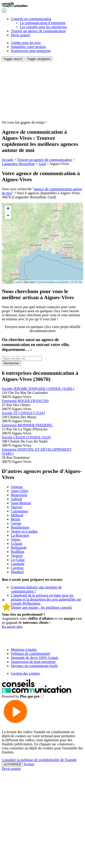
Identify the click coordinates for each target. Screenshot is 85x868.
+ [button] (8, 209)
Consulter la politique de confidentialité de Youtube (39, 760)
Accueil (7, 160)
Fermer (29, 764)
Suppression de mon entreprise (33, 662)
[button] (31, 19)
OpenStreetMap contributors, (54, 282)
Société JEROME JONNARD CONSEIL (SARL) (38, 389)
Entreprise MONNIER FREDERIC (27, 425)
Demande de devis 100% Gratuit (35, 658)
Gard (42, 164)
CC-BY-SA (76, 282)
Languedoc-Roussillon (18, 164)
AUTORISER (12, 764)
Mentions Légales (24, 650)
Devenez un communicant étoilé (34, 666)
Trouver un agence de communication (44, 160)
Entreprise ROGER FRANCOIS (25, 401)
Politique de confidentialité (30, 654)
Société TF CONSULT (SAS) (23, 413)
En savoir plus (12, 626)
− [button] (8, 216)
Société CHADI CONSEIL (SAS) (26, 437)
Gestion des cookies (25, 673)
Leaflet (18, 282)
